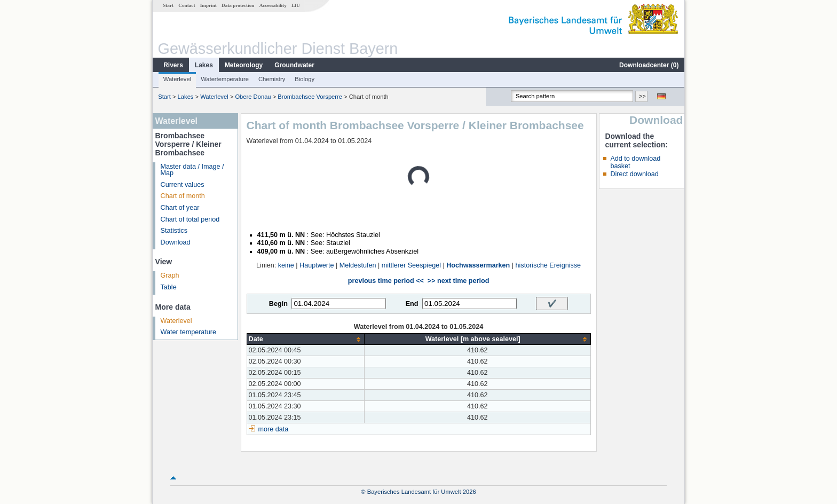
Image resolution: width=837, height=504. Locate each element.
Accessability (273, 5)
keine (286, 265)
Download (176, 242)
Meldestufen (358, 265)
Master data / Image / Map (192, 170)
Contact (187, 5)
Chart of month (183, 196)
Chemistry (272, 79)
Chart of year (180, 208)
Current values (183, 185)
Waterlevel (177, 79)
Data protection (238, 5)
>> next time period (458, 281)
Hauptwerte (317, 265)
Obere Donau (253, 97)
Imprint (208, 5)
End (412, 304)
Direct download (634, 174)
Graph (170, 275)
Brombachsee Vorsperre (310, 97)
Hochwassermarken (478, 265)
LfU (296, 5)
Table (169, 287)
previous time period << (386, 281)
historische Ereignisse (548, 265)
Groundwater (294, 65)
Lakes (204, 65)
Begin (278, 304)
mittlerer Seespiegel (411, 265)
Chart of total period (190, 219)
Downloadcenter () (649, 65)
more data (274, 429)
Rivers (173, 65)
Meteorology (244, 65)
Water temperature (189, 332)
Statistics (174, 231)
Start (168, 5)
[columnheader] (305, 339)
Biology (305, 79)
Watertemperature (225, 79)
